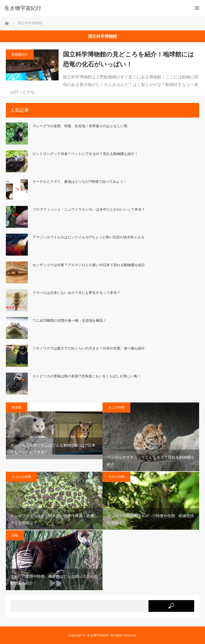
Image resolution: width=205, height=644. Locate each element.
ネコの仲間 (116, 407)
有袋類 (17, 407)
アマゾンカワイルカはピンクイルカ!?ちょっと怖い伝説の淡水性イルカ (88, 237)
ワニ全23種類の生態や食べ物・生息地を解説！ (70, 321)
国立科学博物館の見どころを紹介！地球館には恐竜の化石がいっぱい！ (129, 59)
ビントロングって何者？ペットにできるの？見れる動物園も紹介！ (85, 154)
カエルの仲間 (21, 477)
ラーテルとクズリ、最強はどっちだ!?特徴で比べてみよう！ (80, 182)
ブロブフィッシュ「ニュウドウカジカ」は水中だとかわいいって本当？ (89, 209)
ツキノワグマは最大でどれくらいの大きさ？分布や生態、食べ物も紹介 (89, 348)
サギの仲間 (116, 477)
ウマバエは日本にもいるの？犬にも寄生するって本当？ (76, 293)
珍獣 (15, 535)
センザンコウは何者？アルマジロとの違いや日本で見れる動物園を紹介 (89, 265)
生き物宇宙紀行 (98, 635)
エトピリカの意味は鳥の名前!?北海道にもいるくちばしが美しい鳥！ (87, 376)
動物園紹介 (20, 54)
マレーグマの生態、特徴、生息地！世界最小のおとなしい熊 (80, 126)
